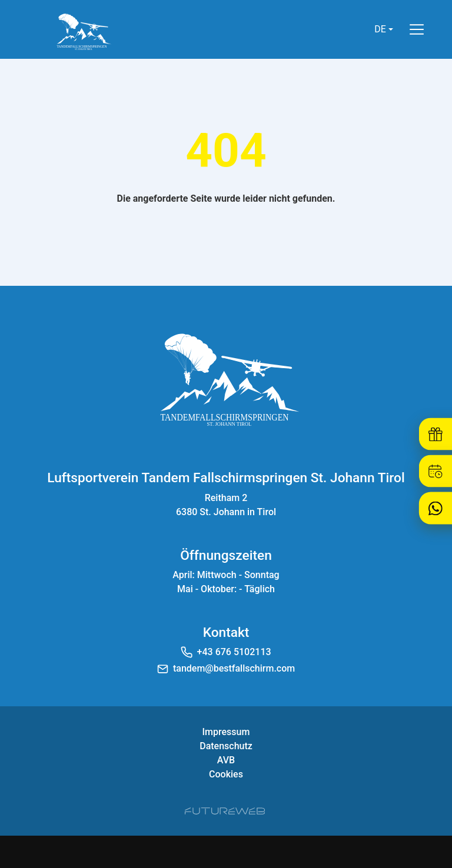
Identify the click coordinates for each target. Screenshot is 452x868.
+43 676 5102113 (234, 652)
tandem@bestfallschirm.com (234, 668)
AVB (226, 760)
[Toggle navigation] (417, 29)
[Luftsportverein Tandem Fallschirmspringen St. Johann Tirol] (226, 378)
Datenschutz (226, 746)
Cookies (226, 774)
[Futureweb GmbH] (225, 811)
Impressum (226, 732)
